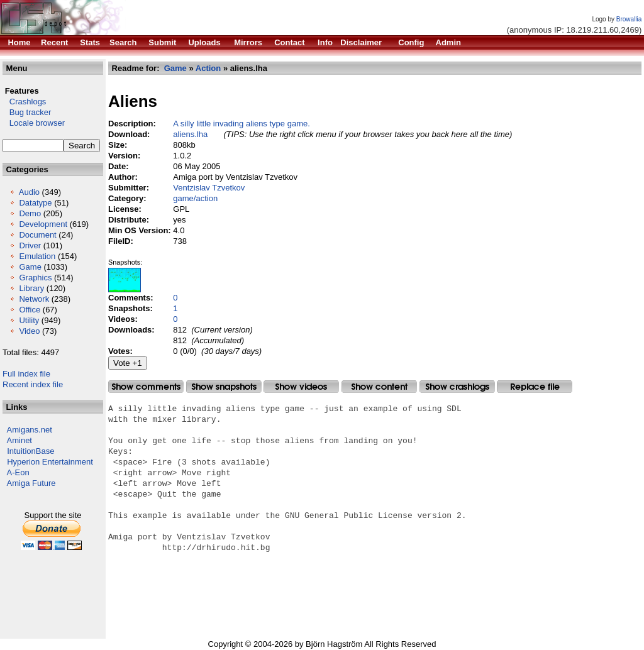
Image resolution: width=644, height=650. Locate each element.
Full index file (26, 374)
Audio (29, 192)
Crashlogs (24, 102)
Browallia (629, 19)
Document (37, 235)
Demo (30, 213)
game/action (195, 198)
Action (208, 68)
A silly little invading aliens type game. (241, 124)
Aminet (19, 440)
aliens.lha (190, 134)
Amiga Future (31, 483)
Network (34, 299)
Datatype (35, 203)
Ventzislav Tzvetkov (209, 188)
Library (31, 288)
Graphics (35, 278)
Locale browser (34, 123)
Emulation (37, 256)
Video (29, 331)
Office (30, 310)
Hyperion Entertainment (50, 462)
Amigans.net (30, 430)
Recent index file (33, 384)
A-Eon (18, 472)
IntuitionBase (31, 451)
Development (43, 224)
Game (30, 267)
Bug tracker (27, 112)
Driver (30, 245)
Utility (29, 320)
